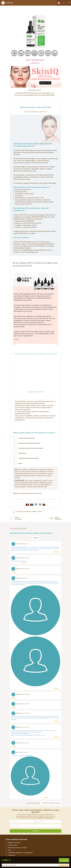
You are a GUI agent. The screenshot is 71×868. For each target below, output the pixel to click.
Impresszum (12, 855)
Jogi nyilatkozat (28, 853)
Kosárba (65, 860)
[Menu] (69, 3)
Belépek (35, 538)
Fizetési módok (13, 845)
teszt (29, 233)
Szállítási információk (14, 843)
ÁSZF (10, 850)
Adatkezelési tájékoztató (45, 818)
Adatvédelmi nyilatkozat (15, 853)
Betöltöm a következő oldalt (51, 803)
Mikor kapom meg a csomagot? (18, 848)
